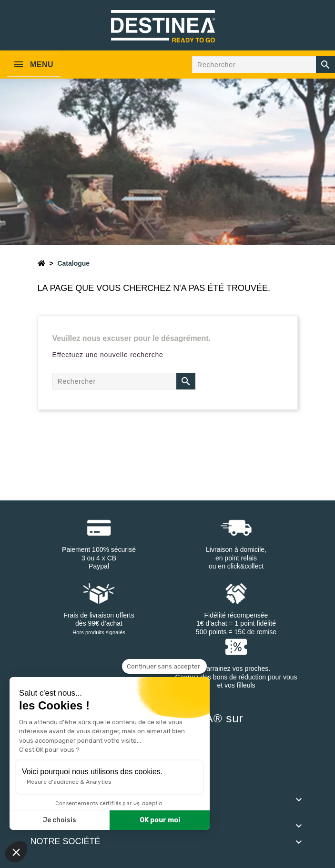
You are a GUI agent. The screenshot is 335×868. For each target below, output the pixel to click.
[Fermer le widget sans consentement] (164, 667)
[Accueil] (41, 263)
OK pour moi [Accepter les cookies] (160, 820)
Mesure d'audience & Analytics (69, 782)
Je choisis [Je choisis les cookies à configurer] (60, 820)
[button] (16, 852)
